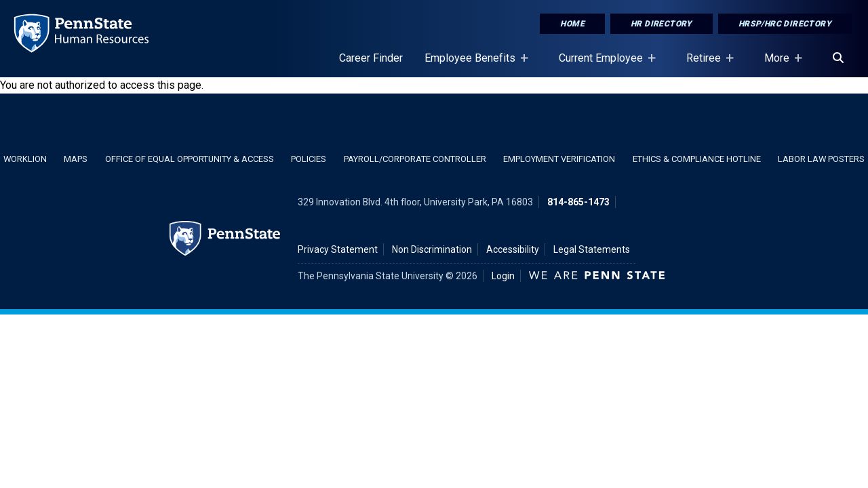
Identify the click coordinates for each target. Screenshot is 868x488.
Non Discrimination (432, 249)
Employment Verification (559, 159)
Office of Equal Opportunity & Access (190, 159)
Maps (76, 159)
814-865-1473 (578, 202)
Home (572, 24)
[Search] (838, 58)
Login (503, 276)
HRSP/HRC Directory (785, 24)
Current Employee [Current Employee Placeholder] (604, 64)
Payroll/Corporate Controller (415, 159)
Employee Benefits (473, 64)
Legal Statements (592, 249)
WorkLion (25, 159)
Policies (309, 159)
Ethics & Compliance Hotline (697, 159)
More (780, 64)
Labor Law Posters (821, 159)
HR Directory (662, 24)
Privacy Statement (338, 249)
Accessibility (513, 249)
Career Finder (371, 58)
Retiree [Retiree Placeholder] (706, 64)
